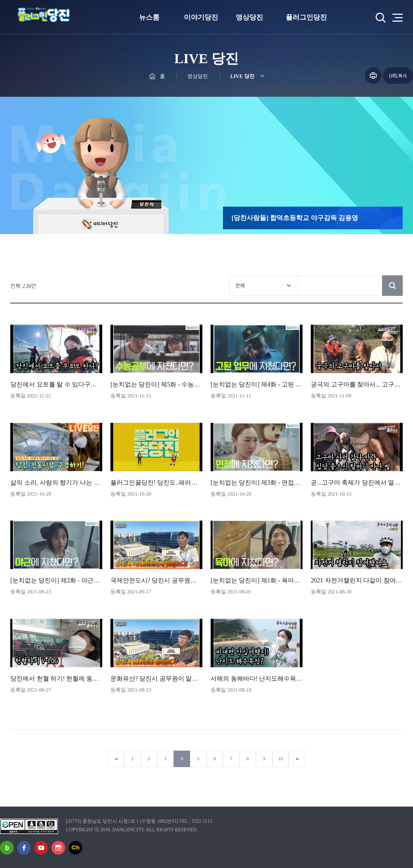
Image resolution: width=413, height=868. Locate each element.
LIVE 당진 (242, 76)
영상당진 (249, 17)
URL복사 (398, 76)
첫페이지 (116, 759)
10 (281, 758)
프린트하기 (373, 76)
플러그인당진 (306, 17)
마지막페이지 (297, 759)
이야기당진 (201, 17)
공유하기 (355, 76)
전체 (240, 285)
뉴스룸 (149, 17)
